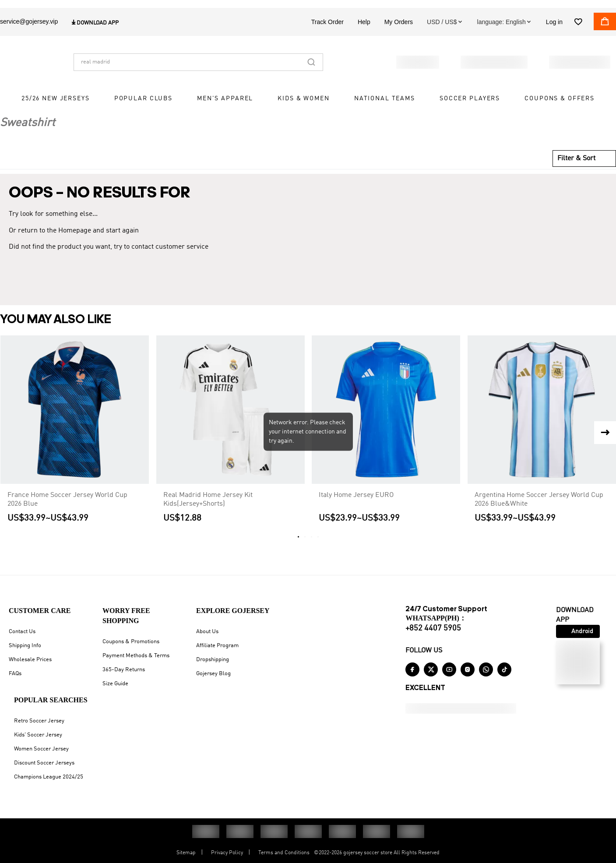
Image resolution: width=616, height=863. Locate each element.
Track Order (327, 39)
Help (364, 39)
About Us (207, 632)
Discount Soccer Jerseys (44, 763)
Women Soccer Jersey (41, 749)
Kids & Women (303, 116)
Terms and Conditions (284, 853)
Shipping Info (25, 646)
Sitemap (186, 853)
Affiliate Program (217, 646)
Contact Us (22, 632)
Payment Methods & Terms (136, 656)
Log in (554, 39)
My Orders (399, 39)
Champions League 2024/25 (49, 777)
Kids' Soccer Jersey (38, 735)
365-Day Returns (124, 670)
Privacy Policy (227, 853)
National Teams (385, 116)
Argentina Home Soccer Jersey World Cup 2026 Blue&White (539, 508)
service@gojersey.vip (29, 39)
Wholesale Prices (30, 660)
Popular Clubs (143, 116)
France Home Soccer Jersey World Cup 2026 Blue (67, 508)
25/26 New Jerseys (56, 116)
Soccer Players (470, 116)
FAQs (15, 674)
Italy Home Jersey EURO (356, 504)
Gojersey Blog (213, 674)
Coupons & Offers (560, 116)
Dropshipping (213, 660)
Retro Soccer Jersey (39, 721)
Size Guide (115, 684)
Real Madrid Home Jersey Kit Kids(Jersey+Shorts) (208, 508)
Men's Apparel (225, 116)
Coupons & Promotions (131, 642)
